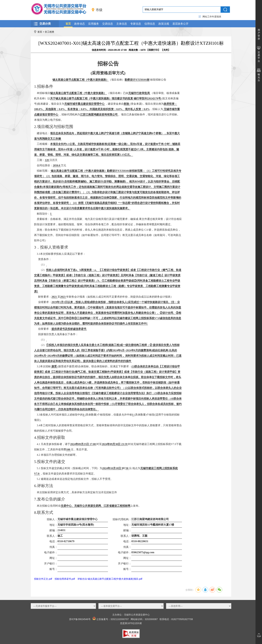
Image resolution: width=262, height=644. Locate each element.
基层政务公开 (180, 24)
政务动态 (80, 24)
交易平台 (259, 57)
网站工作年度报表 (212, 17)
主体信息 (122, 24)
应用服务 (94, 24)
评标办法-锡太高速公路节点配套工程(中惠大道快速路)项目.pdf (110, 579)
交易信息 (108, 24)
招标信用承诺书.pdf (65, 579)
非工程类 (49, 32)
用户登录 (259, 34)
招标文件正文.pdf (43, 579)
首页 (68, 24)
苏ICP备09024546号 (80, 619)
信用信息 (150, 24)
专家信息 (136, 24)
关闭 (166, 50)
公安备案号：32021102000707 (113, 619)
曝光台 (259, 77)
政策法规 (164, 24)
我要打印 (153, 50)
